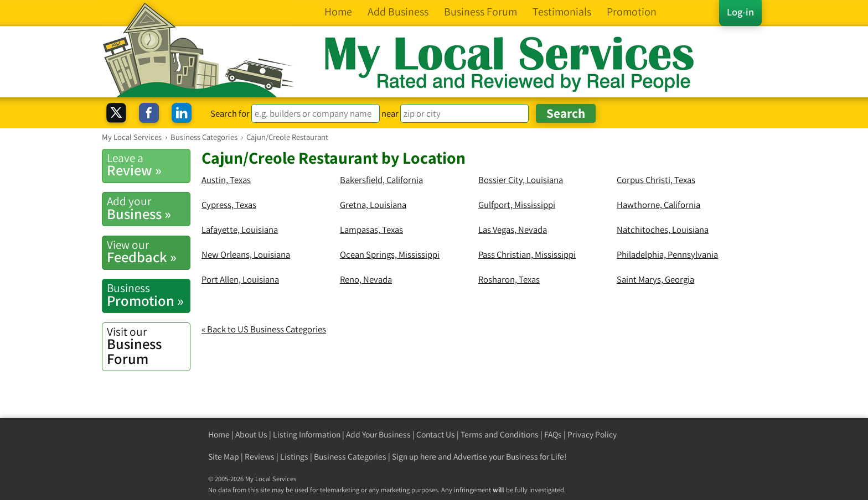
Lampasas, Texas (371, 230)
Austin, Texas (226, 180)
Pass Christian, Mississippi (527, 254)
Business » (148, 208)
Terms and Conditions (500, 434)
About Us (251, 434)
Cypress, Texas (229, 205)
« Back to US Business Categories (264, 329)
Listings (294, 457)
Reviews (260, 457)
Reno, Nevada (366, 279)
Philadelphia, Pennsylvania (667, 254)
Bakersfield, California (381, 180)
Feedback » (148, 252)
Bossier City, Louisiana (521, 180)
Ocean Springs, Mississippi (390, 254)
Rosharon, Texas (509, 279)
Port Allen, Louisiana (240, 279)
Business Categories (350, 457)
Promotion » (148, 295)
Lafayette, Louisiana (240, 230)
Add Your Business (378, 434)
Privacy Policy (592, 434)
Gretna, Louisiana (373, 205)
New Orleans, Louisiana (246, 254)
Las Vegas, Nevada (513, 230)
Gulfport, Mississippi (517, 205)
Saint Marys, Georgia (655, 279)
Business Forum (148, 346)
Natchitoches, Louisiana (663, 230)
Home (219, 434)
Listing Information (307, 434)
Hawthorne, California (658, 205)
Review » (148, 165)
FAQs (553, 434)
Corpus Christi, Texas (656, 180)
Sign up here (414, 457)
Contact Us (436, 434)
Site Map (224, 457)
